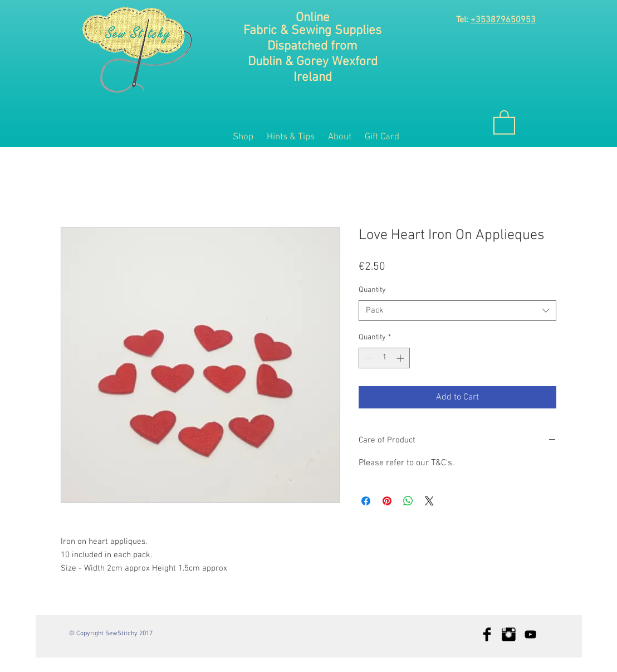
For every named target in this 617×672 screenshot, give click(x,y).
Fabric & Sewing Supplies (312, 31)
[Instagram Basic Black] (509, 634)
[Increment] (401, 358)
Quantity (372, 290)
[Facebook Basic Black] (487, 634)
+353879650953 (503, 20)
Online (313, 18)
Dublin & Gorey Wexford (313, 62)
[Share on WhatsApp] (408, 501)
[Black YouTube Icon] (530, 634)
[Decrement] (367, 358)
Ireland (313, 77)
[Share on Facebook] (366, 501)
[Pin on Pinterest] (387, 501)
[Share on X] (429, 501)
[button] (504, 121)
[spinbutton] (384, 358)
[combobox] (457, 311)
